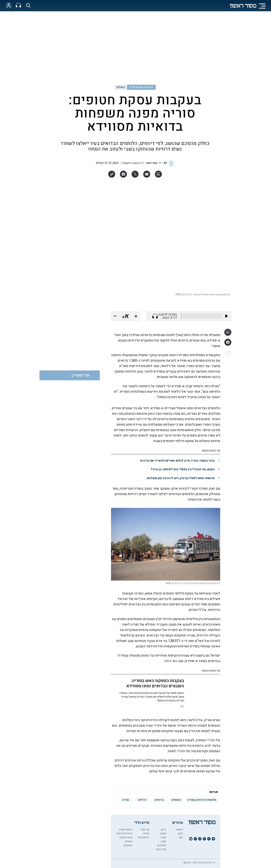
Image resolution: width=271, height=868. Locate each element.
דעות (180, 833)
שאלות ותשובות (128, 843)
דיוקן (163, 830)
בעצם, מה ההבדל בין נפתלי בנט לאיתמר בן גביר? (183, 469)
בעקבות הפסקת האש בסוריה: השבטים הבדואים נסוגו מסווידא (155, 683)
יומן (181, 837)
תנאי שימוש (126, 837)
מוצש (163, 833)
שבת (163, 837)
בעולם (121, 87)
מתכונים (162, 845)
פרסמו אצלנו (126, 830)
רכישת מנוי (143, 837)
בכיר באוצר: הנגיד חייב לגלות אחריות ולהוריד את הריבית (177, 461)
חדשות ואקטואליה (141, 87)
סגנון (163, 841)
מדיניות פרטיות (124, 833)
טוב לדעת (161, 849)
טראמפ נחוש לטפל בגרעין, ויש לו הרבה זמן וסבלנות (181, 478)
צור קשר (145, 830)
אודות (146, 833)
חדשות (179, 830)
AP (166, 163)
